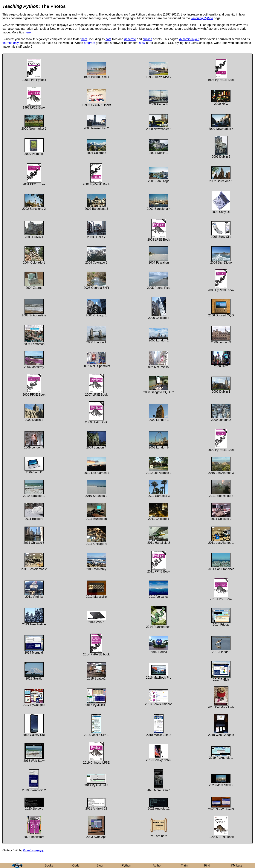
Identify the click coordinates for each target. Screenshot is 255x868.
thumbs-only (11, 43)
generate (130, 39)
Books (49, 865)
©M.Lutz (236, 865)
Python (126, 865)
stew (142, 43)
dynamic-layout (189, 39)
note (108, 39)
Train (184, 865)
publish (147, 39)
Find (207, 865)
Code (76, 865)
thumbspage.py (33, 850)
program (89, 43)
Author (157, 865)
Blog (100, 865)
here (28, 32)
